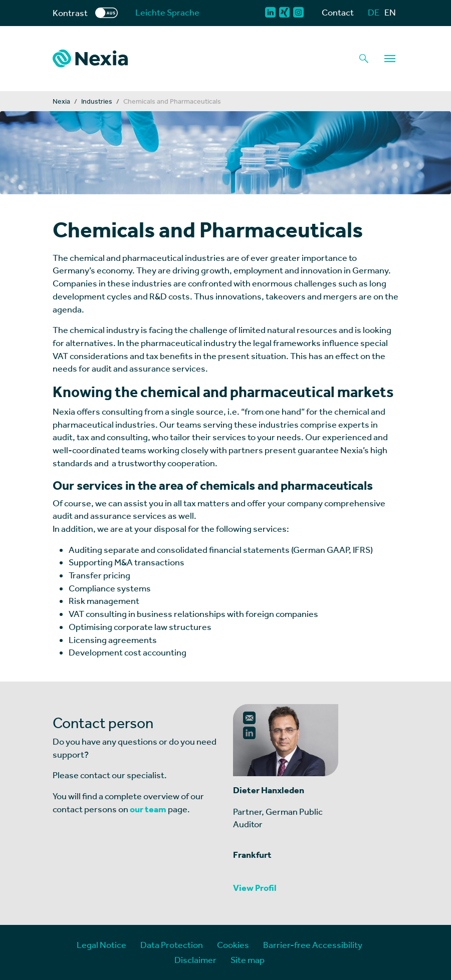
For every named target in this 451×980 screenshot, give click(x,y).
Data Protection (172, 945)
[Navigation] (390, 59)
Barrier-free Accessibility (313, 945)
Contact (338, 12)
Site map (248, 960)
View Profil (255, 888)
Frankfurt (252, 855)
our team (148, 809)
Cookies (233, 945)
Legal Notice (101, 945)
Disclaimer (195, 960)
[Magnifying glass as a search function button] (364, 59)
